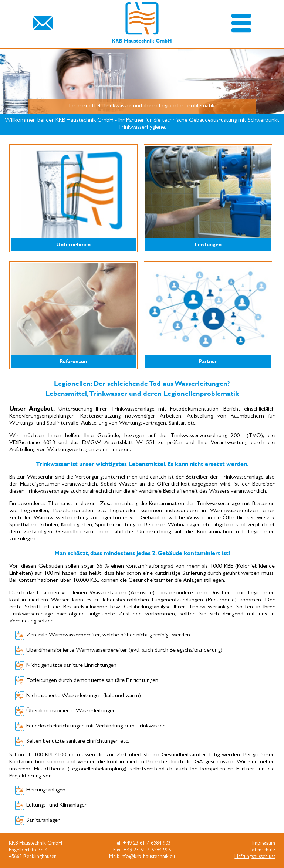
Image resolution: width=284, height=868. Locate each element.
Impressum (264, 844)
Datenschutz (261, 850)
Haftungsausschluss (255, 857)
